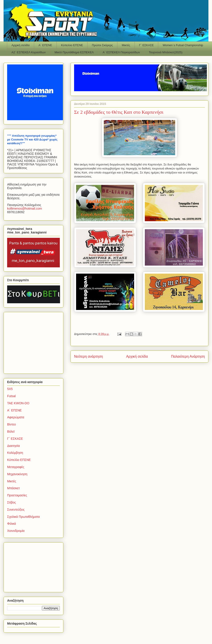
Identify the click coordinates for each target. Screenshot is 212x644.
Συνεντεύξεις (16, 510)
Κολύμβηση (15, 453)
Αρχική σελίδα (21, 45)
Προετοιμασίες (17, 495)
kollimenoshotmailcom (25, 208)
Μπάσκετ (14, 488)
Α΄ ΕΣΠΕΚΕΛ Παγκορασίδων (121, 52)
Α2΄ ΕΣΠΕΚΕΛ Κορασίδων (29, 52)
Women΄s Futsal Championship (183, 45)
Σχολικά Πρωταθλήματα (23, 517)
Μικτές (126, 45)
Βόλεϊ (11, 431)
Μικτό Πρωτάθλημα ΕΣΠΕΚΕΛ (74, 52)
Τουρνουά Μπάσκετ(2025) (166, 52)
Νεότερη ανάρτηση (88, 356)
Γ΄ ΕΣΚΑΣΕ (146, 45)
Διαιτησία (14, 446)
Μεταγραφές (16, 467)
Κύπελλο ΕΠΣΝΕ (72, 45)
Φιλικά (11, 524)
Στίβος (11, 502)
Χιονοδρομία (16, 531)
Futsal (11, 396)
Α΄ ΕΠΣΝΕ (45, 45)
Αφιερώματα (16, 417)
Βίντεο (11, 424)
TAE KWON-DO (18, 403)
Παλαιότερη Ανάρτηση (188, 356)
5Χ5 (10, 389)
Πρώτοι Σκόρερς (102, 45)
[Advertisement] (35, 342)
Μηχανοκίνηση (17, 474)
